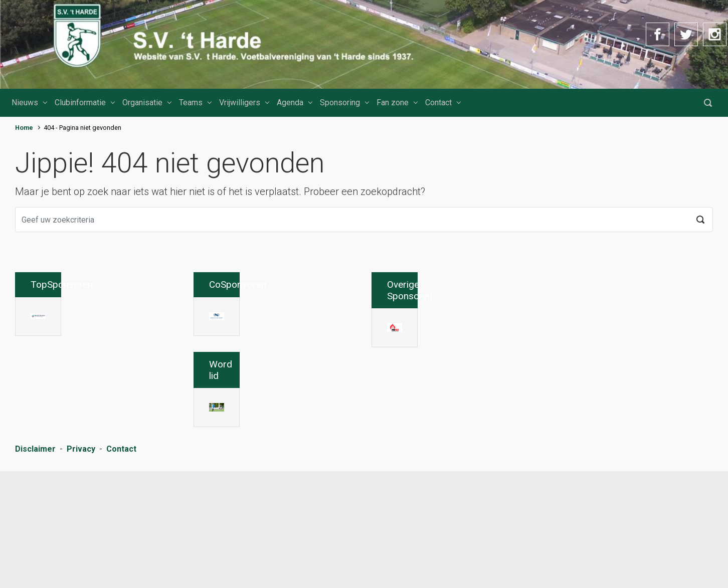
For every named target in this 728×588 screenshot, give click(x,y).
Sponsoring (340, 103)
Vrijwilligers (240, 103)
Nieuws (25, 103)
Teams (191, 103)
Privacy (81, 568)
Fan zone (393, 103)
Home (24, 128)
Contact (438, 103)
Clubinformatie (80, 103)
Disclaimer (35, 568)
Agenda (290, 103)
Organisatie (142, 103)
